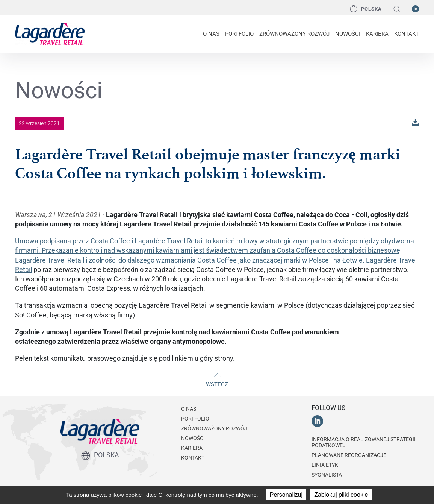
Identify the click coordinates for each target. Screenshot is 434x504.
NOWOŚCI (348, 34)
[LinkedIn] (415, 8)
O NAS (211, 34)
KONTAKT (407, 34)
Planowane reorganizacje (349, 455)
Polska (366, 9)
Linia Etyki (326, 465)
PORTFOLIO (239, 34)
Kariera (377, 34)
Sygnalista (327, 475)
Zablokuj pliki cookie (341, 495)
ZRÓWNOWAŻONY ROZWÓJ (294, 34)
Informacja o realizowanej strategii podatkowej (364, 442)
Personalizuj (286, 495)
